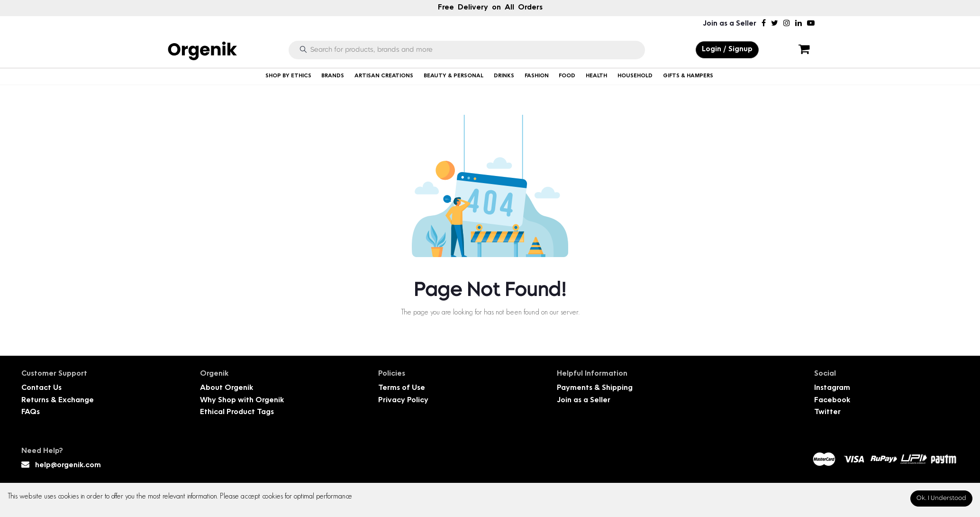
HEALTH (596, 76)
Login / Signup (727, 50)
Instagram (832, 388)
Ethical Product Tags (237, 412)
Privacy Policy (403, 401)
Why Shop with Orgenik (242, 401)
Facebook (832, 401)
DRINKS (504, 76)
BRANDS (333, 76)
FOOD (567, 76)
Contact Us (41, 388)
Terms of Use (402, 388)
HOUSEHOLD (635, 76)
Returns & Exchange (58, 401)
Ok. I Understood (941, 498)
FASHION (537, 76)
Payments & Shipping (595, 388)
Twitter (827, 412)
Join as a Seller (730, 24)
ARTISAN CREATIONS (384, 76)
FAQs (31, 412)
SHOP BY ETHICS (288, 76)
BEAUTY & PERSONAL (454, 76)
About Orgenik (227, 388)
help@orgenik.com (68, 466)
